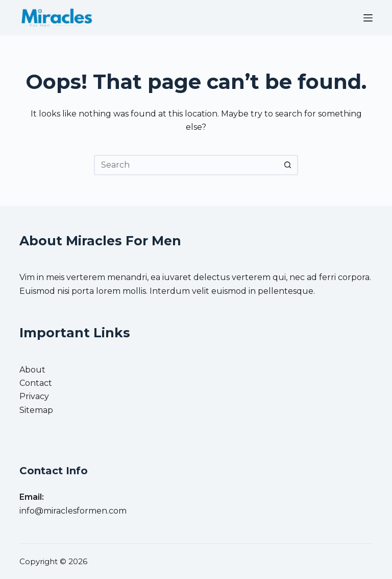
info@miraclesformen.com (73, 511)
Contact (36, 383)
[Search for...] (186, 165)
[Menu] (368, 18)
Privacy (34, 396)
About (32, 370)
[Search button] (288, 165)
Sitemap (36, 410)
